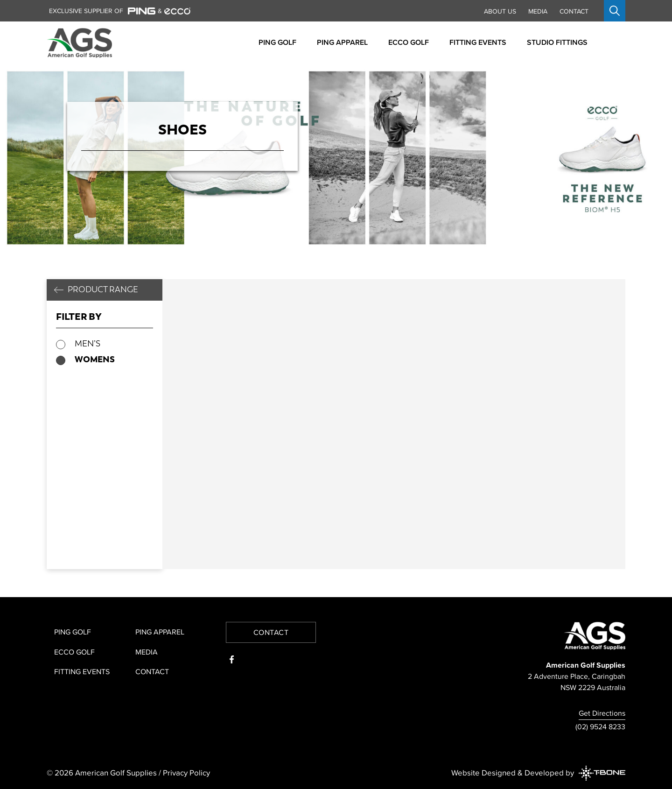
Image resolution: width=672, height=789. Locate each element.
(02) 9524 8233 (600, 726)
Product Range (103, 290)
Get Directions (602, 713)
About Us (500, 11)
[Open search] (615, 11)
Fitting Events (82, 671)
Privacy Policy (186, 773)
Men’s (87, 344)
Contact (574, 11)
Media (538, 11)
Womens (95, 359)
